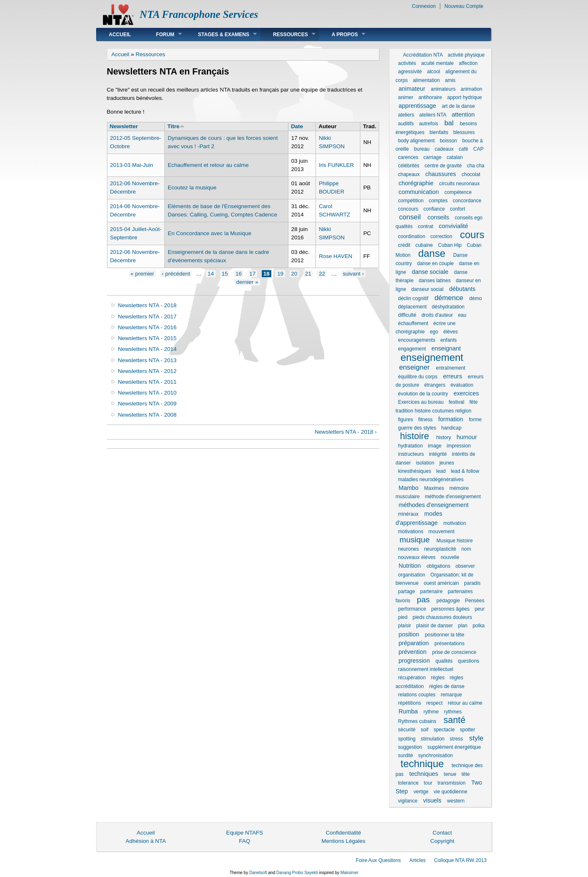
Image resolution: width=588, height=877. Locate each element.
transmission (451, 783)
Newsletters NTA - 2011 (147, 382)
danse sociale (430, 272)
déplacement (413, 307)
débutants (462, 289)
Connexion (424, 6)
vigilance (408, 801)
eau (462, 315)
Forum (163, 34)
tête (466, 774)
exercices (466, 393)
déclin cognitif (413, 298)
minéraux (408, 514)
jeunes (447, 463)
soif (425, 730)
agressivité (410, 72)
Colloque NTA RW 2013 (460, 860)
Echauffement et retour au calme (208, 165)
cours (472, 235)
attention (463, 114)
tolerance (408, 783)
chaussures (441, 174)
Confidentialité (344, 833)
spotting (407, 739)
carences (408, 157)
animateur (412, 89)
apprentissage (417, 106)
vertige (421, 792)
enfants (448, 340)
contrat (425, 226)
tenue (450, 774)
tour (428, 783)
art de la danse (458, 106)
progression (414, 661)
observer (465, 566)
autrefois (429, 124)
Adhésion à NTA (146, 841)
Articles (418, 860)
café (463, 149)
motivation (455, 523)
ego (434, 332)
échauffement (413, 323)
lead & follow (465, 471)
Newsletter (124, 126)
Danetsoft (258, 873)
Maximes (434, 488)
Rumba (408, 711)
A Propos (342, 34)
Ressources (288, 34)
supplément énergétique (454, 747)
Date (297, 126)
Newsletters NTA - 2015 (147, 338)
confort (458, 209)
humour (467, 437)
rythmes (453, 712)
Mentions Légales (344, 841)
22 (322, 274)
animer (406, 97)
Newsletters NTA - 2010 (147, 393)
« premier (143, 274)
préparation (414, 643)
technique (422, 764)
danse (432, 253)
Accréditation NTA (423, 55)
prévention (413, 652)
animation (471, 89)
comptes (438, 201)
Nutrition (410, 566)
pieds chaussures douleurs (443, 617)
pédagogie (448, 601)
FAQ (244, 841)
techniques (424, 774)
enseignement (432, 357)
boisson (448, 141)
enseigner (414, 367)
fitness (425, 420)
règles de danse (447, 686)
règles (438, 678)
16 (239, 274)
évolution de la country (423, 394)
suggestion (410, 747)
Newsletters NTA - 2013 (147, 360)
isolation (425, 463)
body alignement (417, 141)
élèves (450, 332)
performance (412, 609)
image (435, 446)
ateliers (406, 115)
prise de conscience (454, 652)
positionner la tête (445, 635)
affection (468, 63)
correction (441, 236)
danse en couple (435, 263)
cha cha (476, 166)
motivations (411, 532)
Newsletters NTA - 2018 (147, 305)
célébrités (409, 166)
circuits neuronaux (459, 184)
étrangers (435, 385)
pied (403, 617)
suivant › (354, 274)
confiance (434, 209)
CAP (478, 149)
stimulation (433, 739)
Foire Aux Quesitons (378, 860)
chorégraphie (416, 183)
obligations (438, 566)
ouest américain (441, 583)
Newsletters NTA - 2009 (147, 404)
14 (211, 274)
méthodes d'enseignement (434, 505)
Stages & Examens (221, 34)
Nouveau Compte (464, 6)
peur (480, 609)
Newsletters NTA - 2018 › (346, 432)
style (476, 738)
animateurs (443, 89)
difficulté (407, 315)
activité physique (466, 55)
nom (466, 549)
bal (449, 123)
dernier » (247, 282)
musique (415, 540)
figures (406, 420)
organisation (412, 575)
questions (468, 661)
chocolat (471, 174)
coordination (412, 236)
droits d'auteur (437, 315)
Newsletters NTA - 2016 (147, 327)
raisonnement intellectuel (426, 669)
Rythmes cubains (417, 721)
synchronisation (435, 755)
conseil (410, 217)
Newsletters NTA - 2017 (147, 317)
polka (479, 626)
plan (463, 626)
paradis (472, 583)
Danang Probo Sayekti (297, 873)
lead (441, 471)
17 (252, 274)
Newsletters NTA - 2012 (147, 371)
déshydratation (448, 307)
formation (451, 419)
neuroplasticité (440, 549)
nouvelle (450, 557)
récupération (412, 678)
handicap (451, 428)
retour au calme (465, 703)
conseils (438, 217)
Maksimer (349, 873)
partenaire (432, 591)
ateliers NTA (433, 115)
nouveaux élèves (417, 557)
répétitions (410, 703)
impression (459, 446)
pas (423, 600)
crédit (404, 245)
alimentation (426, 80)
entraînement (450, 368)
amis (450, 80)
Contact (442, 833)
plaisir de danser (434, 626)
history (443, 437)
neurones (409, 549)
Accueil (120, 35)
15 (225, 274)
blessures (464, 132)
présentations (449, 643)
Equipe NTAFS (244, 833)
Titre (176, 126)
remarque (451, 695)
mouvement (442, 532)
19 (280, 274)
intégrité (438, 454)
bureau (422, 149)
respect (434, 703)
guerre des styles (417, 428)
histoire (414, 436)
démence (449, 298)
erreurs (453, 376)
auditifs (406, 124)
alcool (433, 72)
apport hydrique (465, 97)
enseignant (446, 348)
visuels (432, 800)
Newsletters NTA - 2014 (147, 349)
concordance (467, 201)
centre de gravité (443, 166)
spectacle (444, 730)
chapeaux (409, 174)
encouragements (417, 340)
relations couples (417, 695)
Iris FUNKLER (336, 165)
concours (408, 209)
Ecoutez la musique (192, 188)
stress (457, 739)
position (409, 634)
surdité (406, 755)
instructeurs (411, 454)
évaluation (462, 385)
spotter (468, 730)
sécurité (407, 730)
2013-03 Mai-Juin (131, 165)
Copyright (442, 841)
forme (475, 420)
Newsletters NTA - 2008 (147, 415)
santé (455, 720)
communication (419, 192)
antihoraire (430, 97)
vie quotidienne (450, 792)
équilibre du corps (418, 377)
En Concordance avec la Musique (210, 233)
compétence (458, 192)
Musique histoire (455, 541)
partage (407, 591)
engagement (412, 349)
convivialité (453, 226)
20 (294, 274)
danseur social (427, 289)
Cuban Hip (450, 245)
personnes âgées (450, 609)
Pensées (475, 601)
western (456, 801)
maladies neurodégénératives (431, 479)
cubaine (424, 245)
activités (407, 63)
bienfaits (439, 132)
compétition (411, 201)
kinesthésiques (415, 471)
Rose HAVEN (335, 256)
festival (456, 402)
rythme (431, 712)
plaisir (405, 626)
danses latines (435, 281)
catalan (455, 157)
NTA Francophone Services (199, 14)
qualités (444, 661)
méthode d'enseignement (453, 497)
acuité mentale (437, 63)
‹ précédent (176, 274)
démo (476, 298)
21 (308, 274)
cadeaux (444, 149)
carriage (433, 157)
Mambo (409, 488)
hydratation (411, 446)
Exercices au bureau (421, 402)
